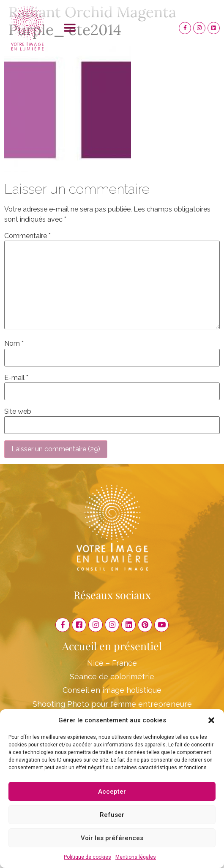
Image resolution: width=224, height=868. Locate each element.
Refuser (112, 815)
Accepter (112, 792)
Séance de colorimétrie (112, 677)
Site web (18, 412)
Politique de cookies (87, 857)
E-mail (16, 378)
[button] (211, 720)
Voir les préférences (112, 838)
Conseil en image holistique (112, 690)
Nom (14, 344)
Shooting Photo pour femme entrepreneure (112, 704)
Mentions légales (136, 857)
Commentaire (27, 236)
